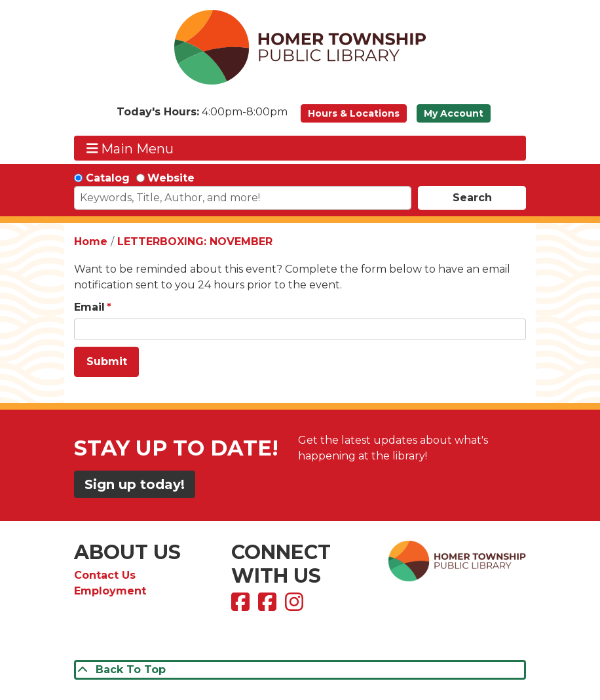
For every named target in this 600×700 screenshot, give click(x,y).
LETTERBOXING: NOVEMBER (195, 242)
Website (171, 178)
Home (91, 242)
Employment (110, 591)
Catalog (108, 178)
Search (472, 198)
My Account (454, 113)
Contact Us (105, 575)
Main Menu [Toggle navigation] (130, 148)
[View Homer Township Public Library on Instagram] (296, 606)
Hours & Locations (354, 113)
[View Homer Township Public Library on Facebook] (242, 606)
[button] (202, 117)
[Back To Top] (300, 670)
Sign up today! (135, 484)
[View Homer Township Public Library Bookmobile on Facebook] (269, 606)
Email (89, 307)
